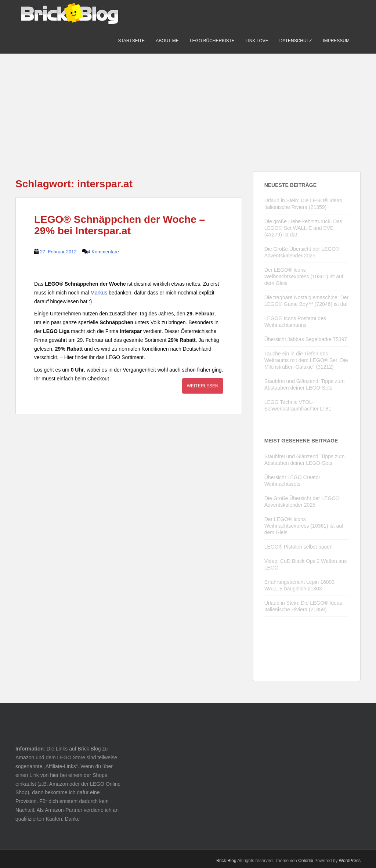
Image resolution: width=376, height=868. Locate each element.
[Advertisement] (188, 105)
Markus (99, 293)
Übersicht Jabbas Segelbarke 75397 (306, 339)
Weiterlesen (203, 386)
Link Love (257, 41)
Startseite (131, 41)
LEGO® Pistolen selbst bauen (299, 547)
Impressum (336, 41)
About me (167, 41)
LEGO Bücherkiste (212, 41)
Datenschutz (296, 41)
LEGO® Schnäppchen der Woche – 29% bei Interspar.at (120, 225)
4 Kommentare (103, 252)
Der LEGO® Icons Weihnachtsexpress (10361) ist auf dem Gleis (304, 276)
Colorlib (306, 861)
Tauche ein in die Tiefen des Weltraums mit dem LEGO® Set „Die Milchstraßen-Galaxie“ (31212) (306, 360)
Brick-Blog (226, 861)
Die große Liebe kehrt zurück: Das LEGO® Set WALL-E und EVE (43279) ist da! (303, 228)
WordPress (350, 861)
